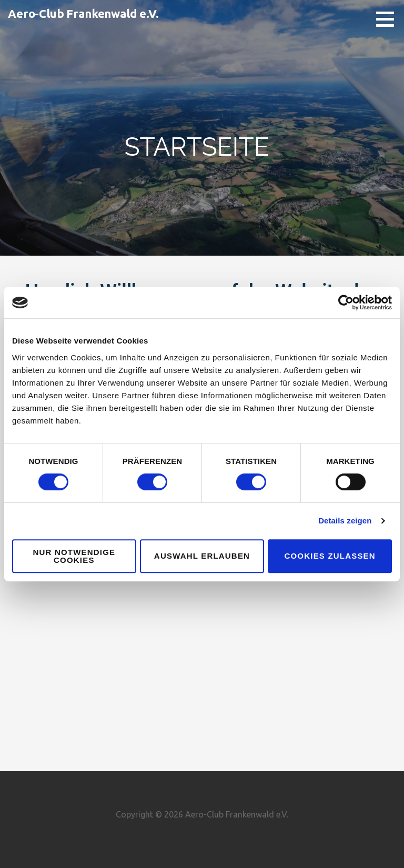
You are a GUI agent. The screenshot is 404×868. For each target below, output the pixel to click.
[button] (389, 19)
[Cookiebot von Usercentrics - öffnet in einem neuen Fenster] (346, 302)
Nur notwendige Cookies (74, 556)
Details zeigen (345, 521)
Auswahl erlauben (202, 556)
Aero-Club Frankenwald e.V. (83, 13)
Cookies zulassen (330, 556)
